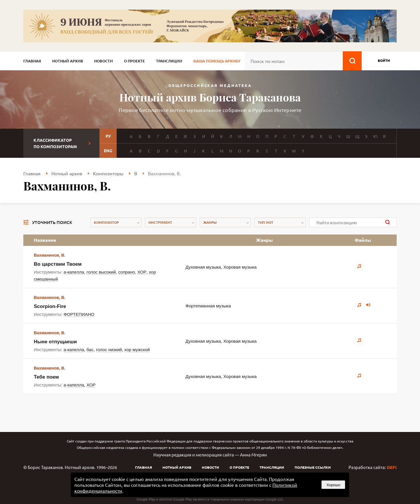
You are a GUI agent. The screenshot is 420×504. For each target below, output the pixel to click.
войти (384, 60)
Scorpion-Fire (50, 306)
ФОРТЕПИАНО (79, 314)
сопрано (126, 272)
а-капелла (74, 272)
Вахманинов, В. (50, 255)
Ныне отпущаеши (55, 342)
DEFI (392, 467)
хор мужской (137, 350)
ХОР (142, 272)
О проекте (134, 61)
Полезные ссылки (313, 467)
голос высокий (101, 272)
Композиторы (108, 173)
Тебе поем (46, 377)
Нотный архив (68, 61)
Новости (104, 61)
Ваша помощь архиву (217, 61)
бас (90, 350)
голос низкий (109, 350)
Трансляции (169, 61)
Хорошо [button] (333, 485)
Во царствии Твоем (58, 264)
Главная (32, 61)
